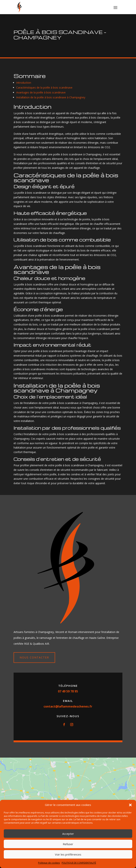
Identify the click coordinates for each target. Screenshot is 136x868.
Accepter (68, 834)
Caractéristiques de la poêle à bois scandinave (44, 87)
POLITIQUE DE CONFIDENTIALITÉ (79, 863)
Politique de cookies (49, 863)
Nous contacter (34, 657)
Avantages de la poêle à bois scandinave (41, 92)
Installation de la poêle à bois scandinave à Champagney (51, 97)
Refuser (68, 844)
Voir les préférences (68, 854)
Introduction (24, 83)
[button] (130, 805)
